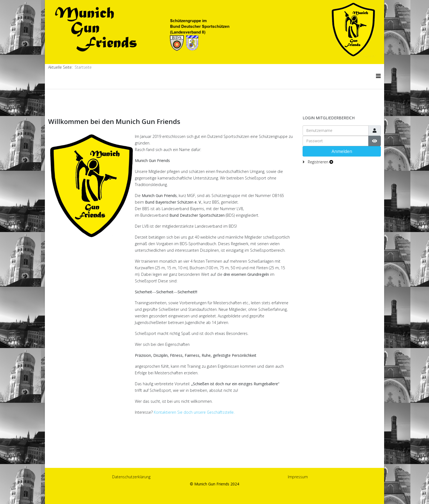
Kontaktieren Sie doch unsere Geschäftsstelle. (195, 412)
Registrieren (320, 162)
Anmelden (342, 151)
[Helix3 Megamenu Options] (378, 76)
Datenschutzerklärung (131, 477)
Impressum (298, 477)
